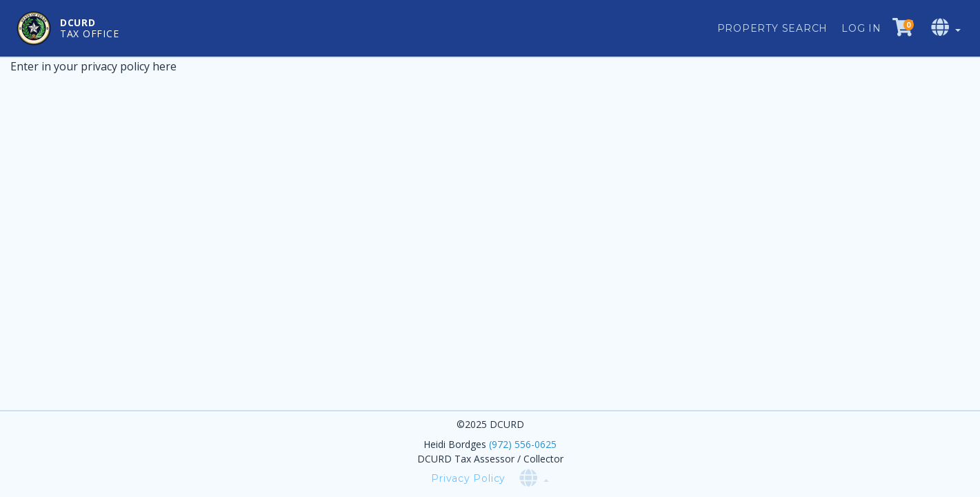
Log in (861, 28)
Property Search (773, 28)
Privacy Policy (468, 478)
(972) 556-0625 (523, 444)
